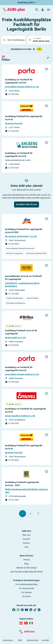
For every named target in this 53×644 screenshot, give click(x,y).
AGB (20, 640)
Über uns (27, 535)
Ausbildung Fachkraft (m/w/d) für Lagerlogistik (21, 332)
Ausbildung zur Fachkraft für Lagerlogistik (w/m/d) (19, 81)
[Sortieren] (48, 58)
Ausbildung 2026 (27, 2)
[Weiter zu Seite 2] (38, 513)
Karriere (27, 539)
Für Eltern (27, 596)
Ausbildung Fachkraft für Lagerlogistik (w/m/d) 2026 (24, 231)
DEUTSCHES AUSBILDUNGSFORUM (27, 572)
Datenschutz (33, 640)
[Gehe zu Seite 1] (23, 514)
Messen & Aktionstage (27, 568)
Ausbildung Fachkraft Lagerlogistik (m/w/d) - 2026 (22, 484)
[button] (48, 10)
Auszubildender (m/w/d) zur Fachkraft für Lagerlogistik (23, 278)
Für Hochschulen (27, 588)
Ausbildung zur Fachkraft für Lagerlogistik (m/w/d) (19, 155)
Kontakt (45, 640)
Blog (27, 564)
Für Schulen (26, 592)
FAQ (27, 547)
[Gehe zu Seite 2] (30, 514)
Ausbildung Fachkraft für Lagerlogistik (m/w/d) (24, 118)
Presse (27, 560)
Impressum (8, 640)
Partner (27, 543)
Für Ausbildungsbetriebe (27, 584)
